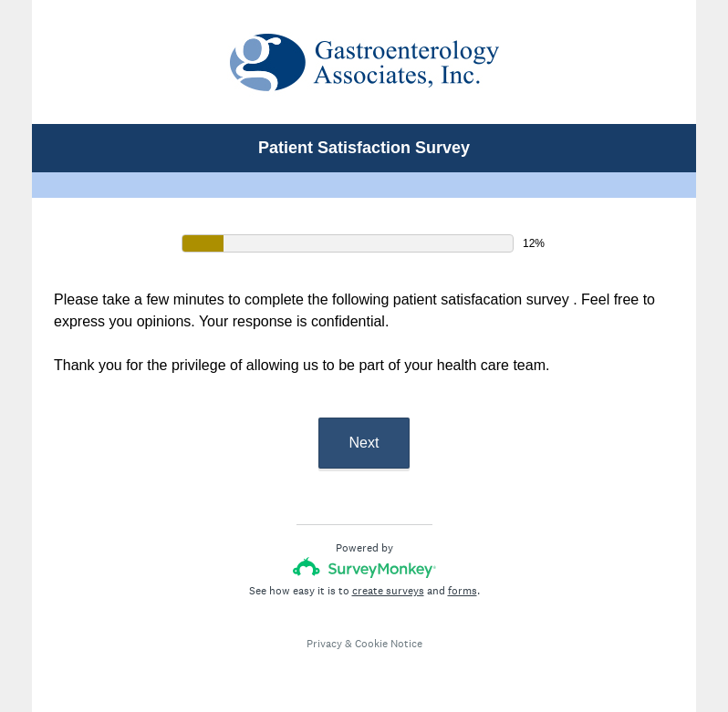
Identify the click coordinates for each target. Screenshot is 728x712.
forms (463, 591)
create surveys (388, 591)
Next (364, 443)
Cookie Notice (389, 644)
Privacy (324, 644)
